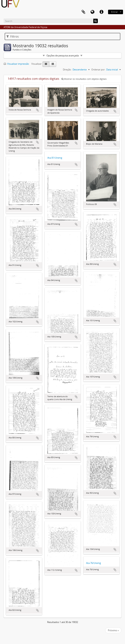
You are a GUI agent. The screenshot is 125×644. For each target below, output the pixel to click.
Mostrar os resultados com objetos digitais (84, 79)
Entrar (114, 12)
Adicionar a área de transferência (37, 110)
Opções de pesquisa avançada (63, 56)
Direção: (67, 70)
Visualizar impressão (16, 64)
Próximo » (113, 630)
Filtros (13, 36)
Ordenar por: (98, 70)
